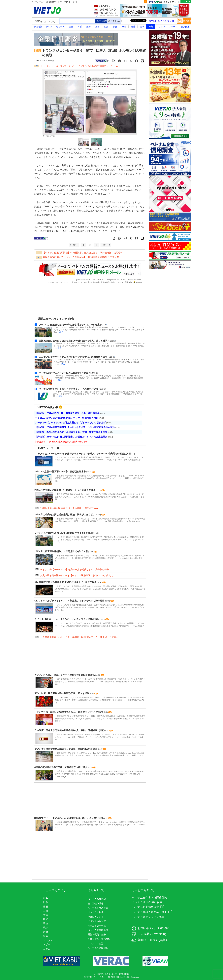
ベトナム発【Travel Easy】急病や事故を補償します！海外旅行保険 (75, 570)
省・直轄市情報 (96, 903)
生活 (106, 27)
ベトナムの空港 (96, 943)
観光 (115, 27)
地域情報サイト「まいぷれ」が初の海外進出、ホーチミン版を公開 (69, 818)
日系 (80, 27)
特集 (151, 27)
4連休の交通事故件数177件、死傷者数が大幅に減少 (61, 767)
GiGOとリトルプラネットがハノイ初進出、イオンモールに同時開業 (70, 601)
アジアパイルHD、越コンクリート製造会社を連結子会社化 (65, 675)
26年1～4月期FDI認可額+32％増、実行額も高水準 (60, 472)
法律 (142, 27)
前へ (75, 245)
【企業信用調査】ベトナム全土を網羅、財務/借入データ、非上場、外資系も (79, 637)
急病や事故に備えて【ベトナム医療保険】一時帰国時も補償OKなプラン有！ (82, 257)
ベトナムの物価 (96, 912)
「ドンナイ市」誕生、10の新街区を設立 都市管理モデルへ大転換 (69, 712)
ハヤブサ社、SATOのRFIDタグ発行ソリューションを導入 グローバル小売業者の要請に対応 (83, 454)
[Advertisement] (87, 301)
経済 (88, 27)
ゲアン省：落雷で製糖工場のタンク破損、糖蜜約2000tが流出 (66, 749)
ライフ (49, 27)
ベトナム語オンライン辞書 (148, 917)
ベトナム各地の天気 (98, 908)
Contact (163, 928)
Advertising (159, 934)
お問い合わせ (147, 928)
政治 (124, 27)
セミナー (60, 27)
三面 (97, 27)
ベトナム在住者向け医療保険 (150, 898)
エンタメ (161, 27)
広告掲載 (144, 934)
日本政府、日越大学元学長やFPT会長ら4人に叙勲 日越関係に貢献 (69, 730)
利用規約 (128, 282)
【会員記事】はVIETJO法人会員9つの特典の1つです (61, 442)
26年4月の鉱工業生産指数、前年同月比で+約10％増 (61, 551)
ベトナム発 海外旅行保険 (147, 902)
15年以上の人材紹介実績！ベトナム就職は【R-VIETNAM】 (71, 508)
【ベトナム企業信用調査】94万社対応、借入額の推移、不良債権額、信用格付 (83, 253)
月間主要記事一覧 (97, 926)
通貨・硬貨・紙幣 (97, 935)
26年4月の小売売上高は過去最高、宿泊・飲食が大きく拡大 (65, 515)
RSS (126, 974)
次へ (105, 245)
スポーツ (173, 27)
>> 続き (60, 332)
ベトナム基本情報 (97, 899)
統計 (133, 27)
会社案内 (119, 974)
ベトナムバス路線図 (98, 948)
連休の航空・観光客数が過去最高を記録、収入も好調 (62, 693)
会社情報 (38, 27)
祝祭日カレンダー (97, 917)
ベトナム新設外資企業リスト (152, 912)
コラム (47, 949)
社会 (71, 27)
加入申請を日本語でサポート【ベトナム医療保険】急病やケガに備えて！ (78, 575)
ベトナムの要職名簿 (98, 930)
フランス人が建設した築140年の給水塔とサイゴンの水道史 (65, 533)
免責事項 (138, 282)
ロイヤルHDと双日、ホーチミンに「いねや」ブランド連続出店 (67, 619)
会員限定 (185, 27)
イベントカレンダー (98, 921)
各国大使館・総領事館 (99, 939)
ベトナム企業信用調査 (148, 907)
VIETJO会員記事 (48, 407)
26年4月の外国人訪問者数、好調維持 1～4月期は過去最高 (65, 490)
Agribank (98, 16)
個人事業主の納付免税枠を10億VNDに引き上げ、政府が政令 (66, 582)
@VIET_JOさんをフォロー (163, 21)
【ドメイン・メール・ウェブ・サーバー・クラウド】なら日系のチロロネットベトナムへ (80, 66)
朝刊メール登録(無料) (152, 940)
